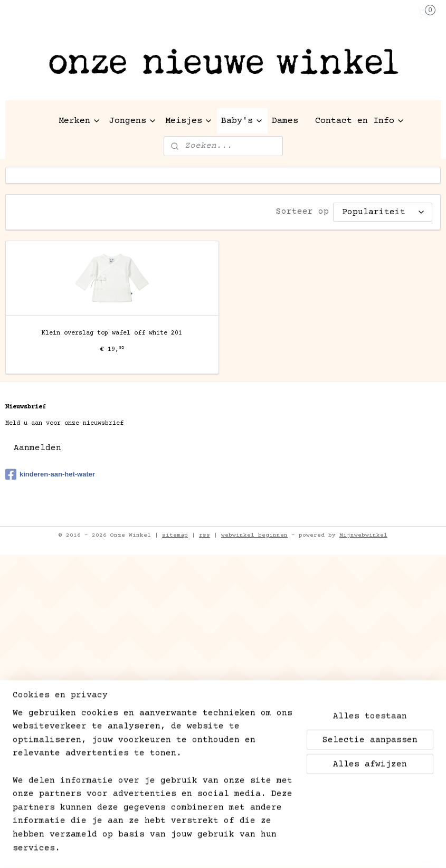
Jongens (133, 121)
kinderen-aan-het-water (50, 474)
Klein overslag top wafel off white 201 (112, 333)
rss (205, 535)
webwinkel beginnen (254, 535)
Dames (285, 121)
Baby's (242, 121)
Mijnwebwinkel (363, 535)
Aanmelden (37, 448)
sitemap (175, 535)
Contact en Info (360, 121)
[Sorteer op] (383, 212)
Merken (80, 121)
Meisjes (189, 121)
